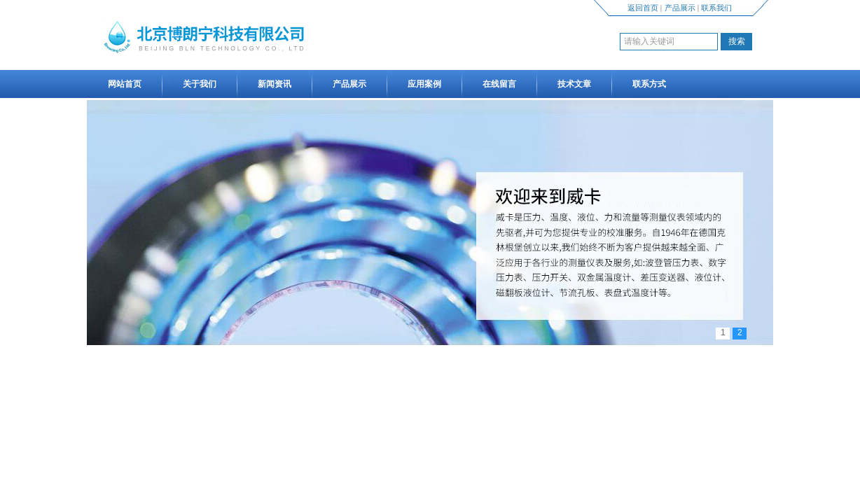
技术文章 (574, 84)
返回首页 (643, 8)
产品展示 (680, 8)
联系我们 (716, 8)
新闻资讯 (275, 84)
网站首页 (125, 84)
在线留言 (499, 84)
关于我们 (200, 84)
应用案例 (424, 84)
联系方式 (649, 84)
